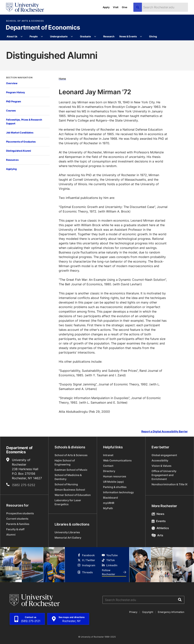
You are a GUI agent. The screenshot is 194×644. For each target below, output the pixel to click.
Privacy (133, 612)
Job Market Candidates (20, 133)
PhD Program (14, 101)
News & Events (128, 36)
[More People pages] (42, 37)
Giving (153, 36)
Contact (108, 466)
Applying (11, 169)
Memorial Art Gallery (68, 538)
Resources (12, 160)
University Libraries (67, 532)
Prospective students (20, 513)
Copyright (148, 612)
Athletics (160, 528)
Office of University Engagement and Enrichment (164, 475)
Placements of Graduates (21, 142)
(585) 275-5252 (24, 485)
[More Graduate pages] (95, 37)
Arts (157, 535)
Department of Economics (43, 28)
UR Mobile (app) (113, 482)
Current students (17, 519)
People (34, 36)
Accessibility (160, 460)
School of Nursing (66, 484)
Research (109, 36)
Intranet (108, 455)
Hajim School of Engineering (65, 462)
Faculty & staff (15, 529)
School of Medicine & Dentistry (68, 477)
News (158, 514)
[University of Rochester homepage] (25, 7)
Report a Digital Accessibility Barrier (165, 432)
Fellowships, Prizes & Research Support (24, 122)
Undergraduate (59, 36)
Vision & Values (162, 466)
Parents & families (18, 524)
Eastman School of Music (71, 470)
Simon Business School (70, 490)
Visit (116, 7)
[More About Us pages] (22, 37)
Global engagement (164, 455)
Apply (106, 7)
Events (159, 521)
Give (125, 7)
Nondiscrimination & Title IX (170, 484)
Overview (12, 83)
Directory (109, 471)
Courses (11, 111)
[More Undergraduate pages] (72, 37)
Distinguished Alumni (19, 151)
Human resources (115, 476)
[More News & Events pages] (141, 37)
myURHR (109, 503)
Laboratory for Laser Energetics (68, 502)
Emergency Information (171, 612)
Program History (16, 92)
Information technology (118, 492)
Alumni (11, 535)
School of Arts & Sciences (25, 21)
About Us (12, 36)
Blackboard (110, 498)
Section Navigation (19, 78)
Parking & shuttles (115, 487)
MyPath (108, 508)
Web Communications (117, 460)
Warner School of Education (73, 495)
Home (62, 79)
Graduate (85, 36)
